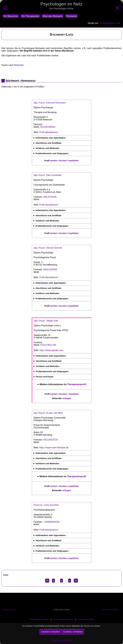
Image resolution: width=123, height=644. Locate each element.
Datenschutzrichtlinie (62, 640)
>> (76, 581)
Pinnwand (72, 16)
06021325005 (50, 269)
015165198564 (48, 127)
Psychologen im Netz (63, 619)
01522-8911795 (48, 345)
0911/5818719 (51, 440)
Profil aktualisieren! (49, 132)
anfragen (67, 398)
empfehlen (74, 161)
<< (47, 581)
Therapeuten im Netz (39, 619)
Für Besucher (11, 16)
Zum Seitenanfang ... (111, 610)
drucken (63, 161)
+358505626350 (52, 522)
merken (54, 161)
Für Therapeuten (30, 16)
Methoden (19, 65)
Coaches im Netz (86, 619)
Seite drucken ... (10, 610)
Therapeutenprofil (77, 384)
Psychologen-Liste (110, 23)
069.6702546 (50, 197)
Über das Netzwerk (53, 16)
